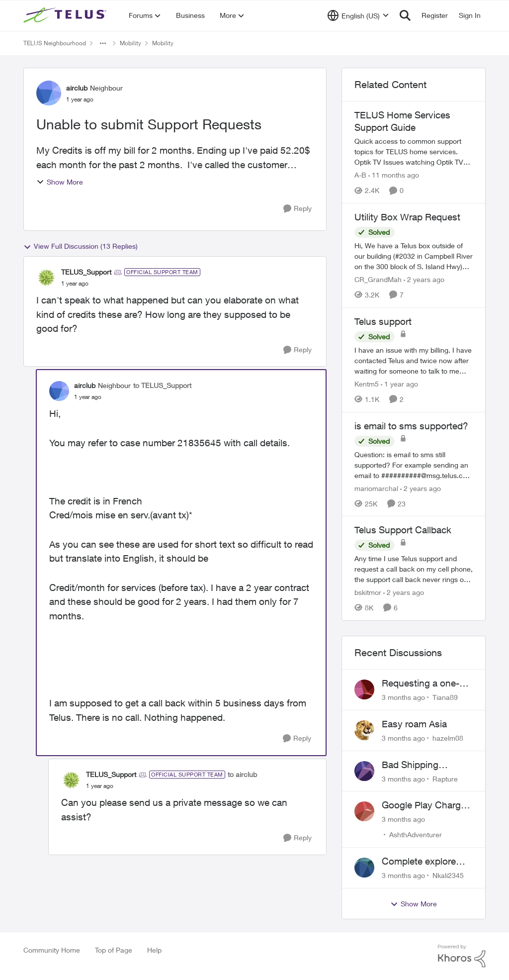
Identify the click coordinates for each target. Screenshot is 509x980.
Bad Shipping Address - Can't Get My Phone (424, 765)
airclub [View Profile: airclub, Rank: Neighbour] (77, 88)
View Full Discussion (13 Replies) (81, 246)
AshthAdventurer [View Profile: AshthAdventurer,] (416, 834)
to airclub (242, 774)
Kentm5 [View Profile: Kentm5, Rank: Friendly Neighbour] (367, 384)
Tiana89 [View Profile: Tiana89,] (445, 697)
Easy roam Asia (414, 724)
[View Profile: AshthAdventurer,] (364, 811)
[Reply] (297, 209)
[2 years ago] (424, 279)
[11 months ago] (394, 175)
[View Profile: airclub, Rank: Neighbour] (49, 93)
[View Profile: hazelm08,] (364, 730)
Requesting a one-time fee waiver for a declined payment (424, 684)
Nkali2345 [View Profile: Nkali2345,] (448, 875)
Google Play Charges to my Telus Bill (426, 805)
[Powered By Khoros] (462, 956)
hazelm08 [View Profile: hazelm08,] (448, 738)
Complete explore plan (419, 862)
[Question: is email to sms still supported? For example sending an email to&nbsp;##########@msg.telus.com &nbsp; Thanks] (414, 464)
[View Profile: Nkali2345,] (364, 868)
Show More (60, 182)
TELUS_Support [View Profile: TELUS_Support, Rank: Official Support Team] (86, 272)
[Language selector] (358, 15)
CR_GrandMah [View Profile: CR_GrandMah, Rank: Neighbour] (378, 279)
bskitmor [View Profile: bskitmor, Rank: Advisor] (368, 592)
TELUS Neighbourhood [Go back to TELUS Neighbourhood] (55, 43)
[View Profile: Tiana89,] (364, 689)
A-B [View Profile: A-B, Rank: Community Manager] (360, 175)
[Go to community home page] (66, 15)
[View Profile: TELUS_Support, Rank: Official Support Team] (46, 278)
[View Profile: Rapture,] (364, 771)
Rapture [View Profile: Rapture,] (445, 778)
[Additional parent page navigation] (103, 43)
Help (154, 950)
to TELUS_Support (162, 385)
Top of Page (114, 950)
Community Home (52, 950)
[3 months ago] (403, 697)
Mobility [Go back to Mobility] (130, 43)
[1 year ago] (399, 384)
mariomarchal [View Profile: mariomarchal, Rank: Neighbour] (376, 488)
